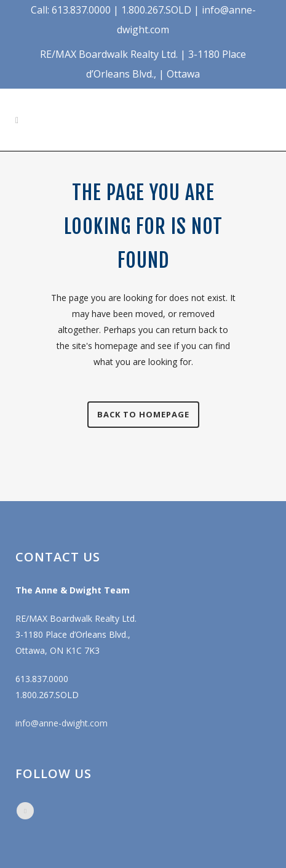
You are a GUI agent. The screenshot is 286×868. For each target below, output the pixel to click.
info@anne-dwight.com (62, 723)
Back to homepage (143, 414)
